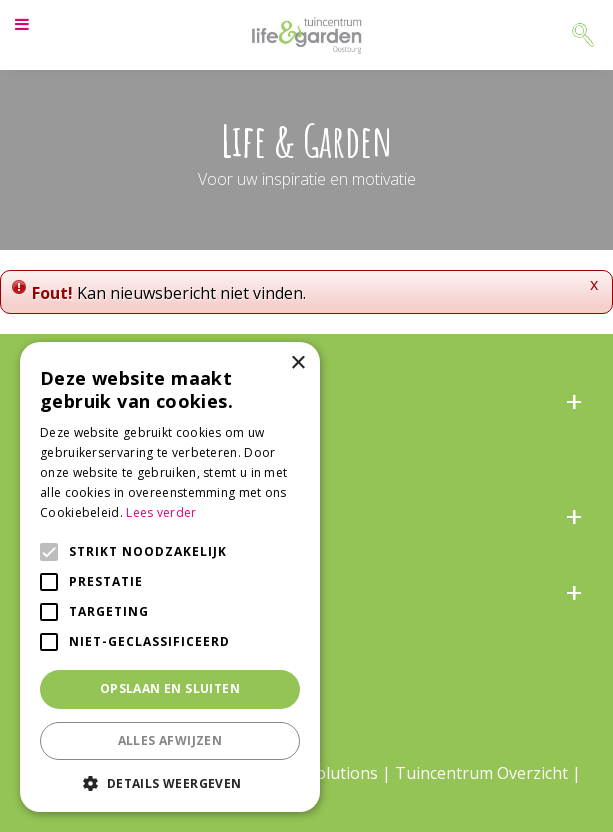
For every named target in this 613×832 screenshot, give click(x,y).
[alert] (170, 577)
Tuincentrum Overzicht (481, 773)
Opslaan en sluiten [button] (170, 688)
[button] (170, 782)
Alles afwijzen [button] (170, 740)
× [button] (297, 363)
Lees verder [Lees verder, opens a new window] (161, 512)
